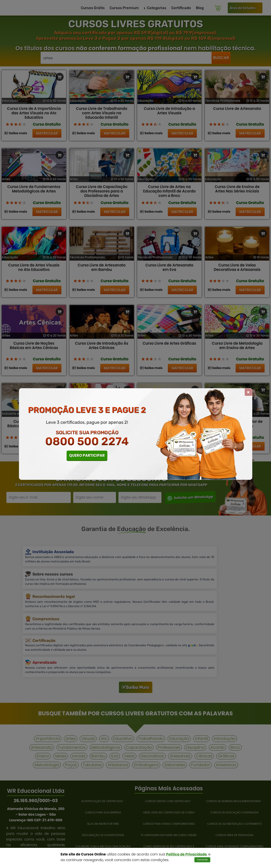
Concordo (202, 860)
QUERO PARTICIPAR (87, 455)
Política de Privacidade (186, 854)
